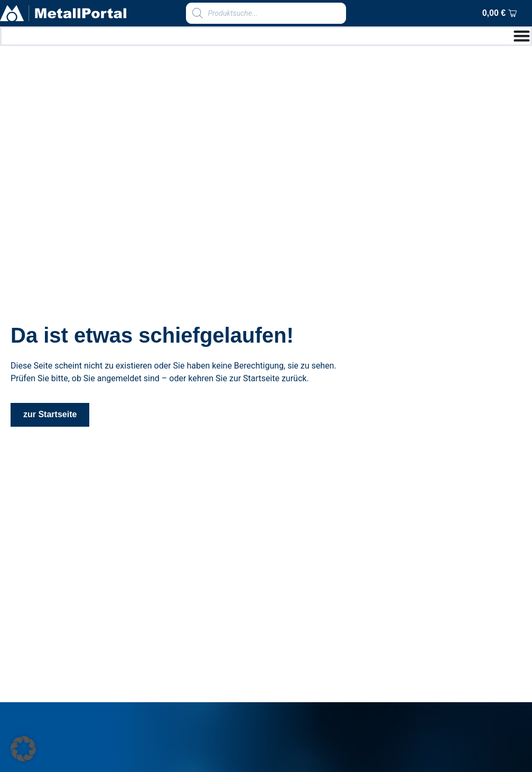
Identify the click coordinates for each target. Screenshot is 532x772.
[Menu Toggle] (522, 36)
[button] (23, 749)
